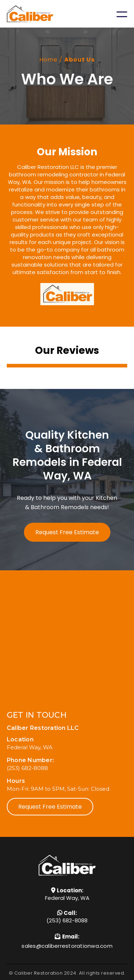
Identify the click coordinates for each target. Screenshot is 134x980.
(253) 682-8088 (67, 920)
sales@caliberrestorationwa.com (67, 946)
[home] (30, 14)
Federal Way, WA (67, 898)
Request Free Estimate (67, 532)
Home (48, 60)
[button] (122, 14)
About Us (80, 60)
